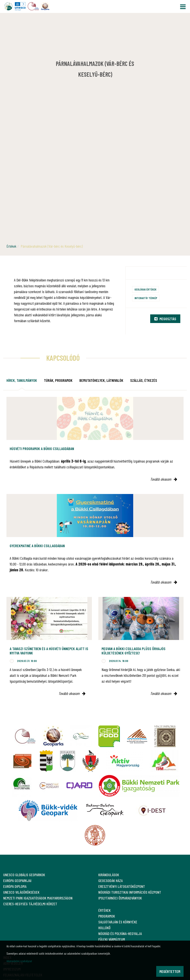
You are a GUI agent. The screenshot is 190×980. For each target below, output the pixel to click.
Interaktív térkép (146, 298)
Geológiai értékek (145, 289)
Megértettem (170, 971)
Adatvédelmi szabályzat (19, 961)
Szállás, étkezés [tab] (144, 380)
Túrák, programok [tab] (58, 380)
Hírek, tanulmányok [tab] (22, 380)
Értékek (11, 246)
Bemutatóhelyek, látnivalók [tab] (101, 380)
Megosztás (165, 319)
